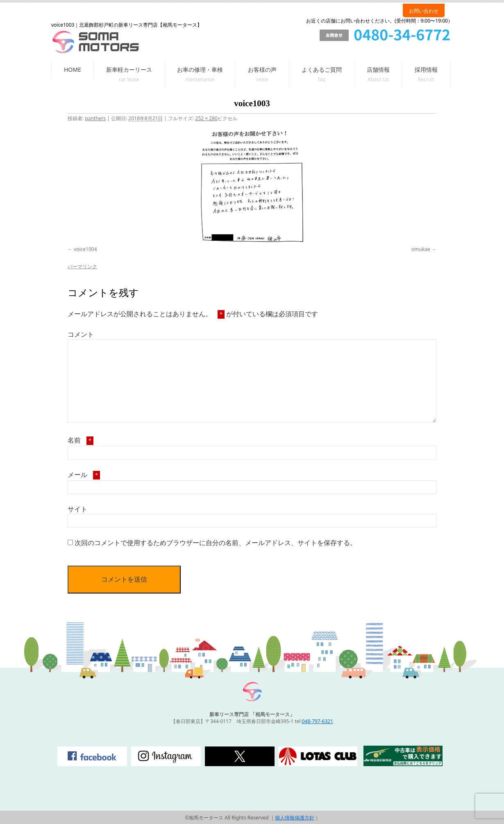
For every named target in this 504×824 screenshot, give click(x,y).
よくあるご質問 (322, 70)
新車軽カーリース (129, 70)
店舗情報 (378, 70)
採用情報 (426, 70)
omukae (421, 249)
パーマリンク (82, 266)
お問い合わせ (424, 11)
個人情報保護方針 (295, 818)
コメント (81, 334)
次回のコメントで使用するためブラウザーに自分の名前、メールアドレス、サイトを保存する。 (216, 543)
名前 (81, 440)
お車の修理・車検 (200, 70)
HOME (73, 70)
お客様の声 (262, 70)
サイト (77, 509)
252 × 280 (207, 118)
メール (84, 475)
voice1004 (85, 249)
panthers (95, 118)
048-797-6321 (318, 721)
